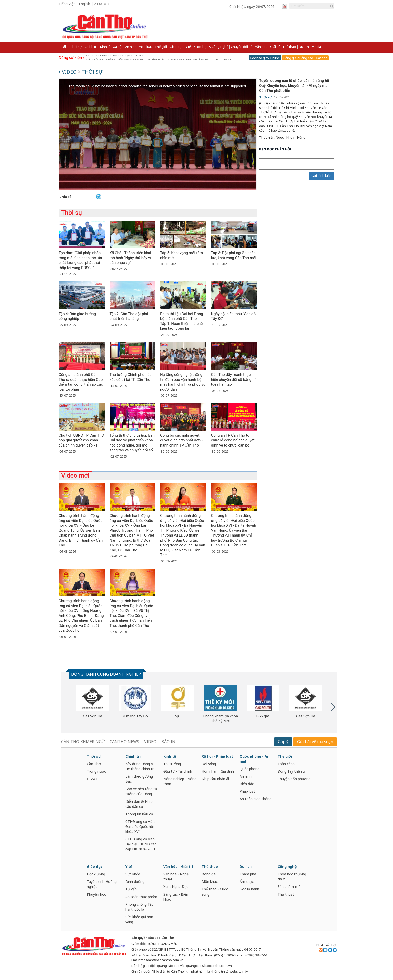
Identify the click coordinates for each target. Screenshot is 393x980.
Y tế (188, 47)
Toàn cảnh (286, 764)
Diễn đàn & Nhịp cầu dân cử (139, 804)
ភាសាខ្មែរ (102, 4)
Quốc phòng (250, 769)
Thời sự (76, 47)
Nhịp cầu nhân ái (215, 779)
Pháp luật (247, 791)
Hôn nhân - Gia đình (218, 771)
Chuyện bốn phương (294, 779)
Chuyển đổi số (242, 47)
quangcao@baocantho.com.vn (209, 966)
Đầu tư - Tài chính (178, 771)
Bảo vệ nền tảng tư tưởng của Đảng (141, 791)
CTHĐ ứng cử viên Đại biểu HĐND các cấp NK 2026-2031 (141, 844)
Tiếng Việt (67, 4)
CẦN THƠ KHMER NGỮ (83, 742)
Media (316, 47)
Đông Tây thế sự (291, 771)
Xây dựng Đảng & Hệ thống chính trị (140, 766)
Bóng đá (209, 874)
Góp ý (283, 742)
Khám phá (248, 874)
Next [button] (333, 707)
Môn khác (210, 882)
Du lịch (304, 47)
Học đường (96, 874)
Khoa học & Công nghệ (211, 47)
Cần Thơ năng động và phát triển (115, 57)
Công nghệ (287, 867)
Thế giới (161, 47)
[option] (92, 702)
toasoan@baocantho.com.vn (162, 960)
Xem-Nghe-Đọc (176, 887)
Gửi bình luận (321, 176)
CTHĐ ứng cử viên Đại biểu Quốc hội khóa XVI (140, 826)
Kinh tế (105, 47)
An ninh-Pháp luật (138, 47)
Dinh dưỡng (135, 882)
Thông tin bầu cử (139, 814)
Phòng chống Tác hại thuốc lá (139, 907)
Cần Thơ (94, 764)
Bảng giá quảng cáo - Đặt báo (305, 58)
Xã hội (118, 47)
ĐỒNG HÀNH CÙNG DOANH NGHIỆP (106, 674)
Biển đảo (247, 784)
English (85, 4)
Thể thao (289, 47)
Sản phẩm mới (289, 887)
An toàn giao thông (256, 799)
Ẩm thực (247, 882)
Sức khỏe (133, 874)
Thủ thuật (286, 894)
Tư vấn (131, 889)
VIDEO (150, 742)
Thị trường (172, 764)
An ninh (246, 776)
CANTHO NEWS (124, 742)
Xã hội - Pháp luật (217, 756)
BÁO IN (168, 742)
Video (68, 72)
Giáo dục (176, 47)
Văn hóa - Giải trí (267, 47)
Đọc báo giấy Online (265, 58)
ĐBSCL (93, 779)
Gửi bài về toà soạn (315, 742)
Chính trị (91, 47)
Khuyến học (96, 894)
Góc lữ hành (249, 889)
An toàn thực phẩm (141, 897)
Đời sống (209, 764)
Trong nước (96, 771)
